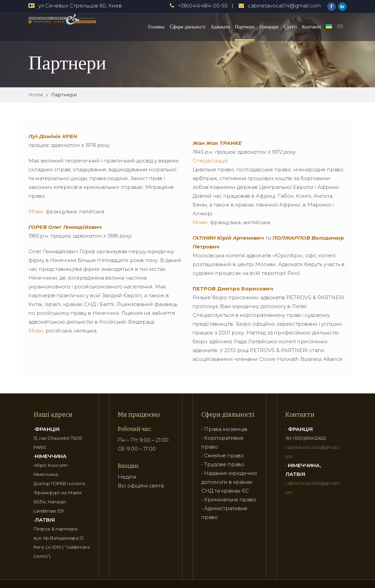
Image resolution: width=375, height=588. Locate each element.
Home (36, 95)
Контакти (311, 27)
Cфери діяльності (188, 27)
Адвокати (220, 27)
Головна (156, 27)
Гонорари (269, 27)
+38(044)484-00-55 (203, 6)
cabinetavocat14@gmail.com (284, 6)
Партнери (245, 27)
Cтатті (290, 27)
